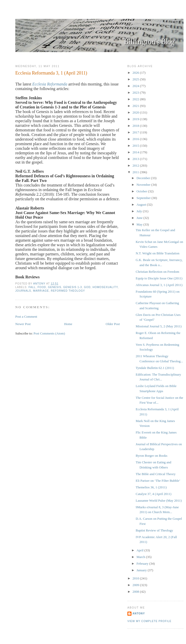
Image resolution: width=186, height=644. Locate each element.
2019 (136, 119)
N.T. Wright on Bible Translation (157, 253)
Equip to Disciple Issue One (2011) (159, 278)
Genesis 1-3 (73, 287)
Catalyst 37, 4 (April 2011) (153, 494)
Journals (23, 291)
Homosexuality (105, 287)
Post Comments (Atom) (49, 333)
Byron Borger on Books (151, 456)
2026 (136, 73)
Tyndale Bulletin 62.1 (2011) (155, 368)
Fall (32, 287)
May (140, 224)
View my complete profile (149, 621)
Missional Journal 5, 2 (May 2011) (158, 326)
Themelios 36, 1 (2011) (151, 487)
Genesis (55, 287)
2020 (136, 112)
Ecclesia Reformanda (50, 84)
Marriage (41, 291)
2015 (136, 146)
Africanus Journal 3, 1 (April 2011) (159, 285)
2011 (136, 172)
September (144, 198)
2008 (136, 592)
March (141, 557)
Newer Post (23, 324)
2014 (136, 152)
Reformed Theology (68, 291)
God (87, 287)
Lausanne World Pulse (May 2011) (159, 500)
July (140, 211)
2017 (136, 132)
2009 (136, 585)
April (141, 550)
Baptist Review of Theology (154, 530)
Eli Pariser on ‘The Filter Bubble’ (158, 481)
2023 (136, 92)
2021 (136, 106)
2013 (136, 159)
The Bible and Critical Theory (155, 474)
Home (68, 324)
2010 (136, 578)
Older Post (113, 324)
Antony (139, 614)
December (144, 178)
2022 (136, 99)
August (142, 205)
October (142, 191)
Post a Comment (26, 317)
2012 (136, 165)
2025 (136, 79)
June (140, 218)
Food (42, 287)
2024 (136, 86)
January (142, 570)
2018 (136, 126)
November (144, 185)
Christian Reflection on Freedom (157, 272)
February (143, 563)
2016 (136, 139)
